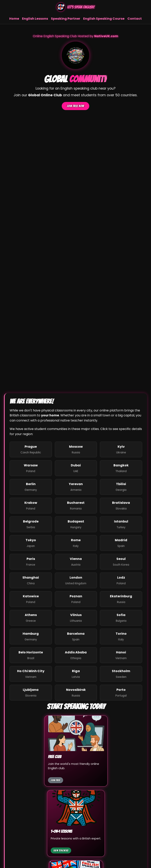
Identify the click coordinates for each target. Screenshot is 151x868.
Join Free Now (75, 106)
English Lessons (35, 19)
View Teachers (61, 850)
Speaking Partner (66, 19)
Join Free (56, 780)
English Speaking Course (104, 19)
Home (14, 19)
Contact (135, 19)
